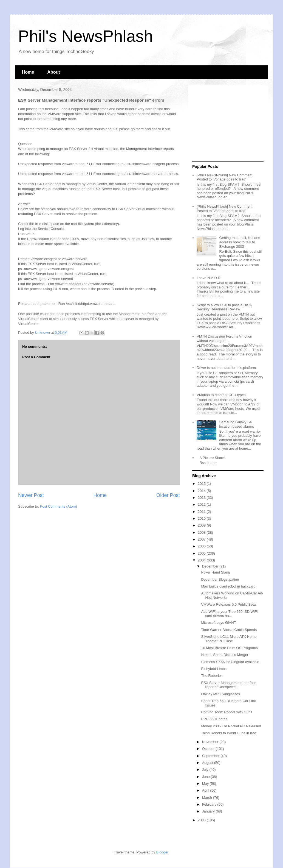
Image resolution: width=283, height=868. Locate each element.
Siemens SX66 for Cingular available (230, 662)
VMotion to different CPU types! (222, 395)
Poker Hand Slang (216, 572)
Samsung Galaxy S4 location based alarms (236, 424)
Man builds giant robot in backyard (228, 586)
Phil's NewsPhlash (86, 36)
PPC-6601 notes (214, 719)
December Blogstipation (220, 579)
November (211, 742)
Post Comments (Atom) (59, 506)
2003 (202, 820)
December (211, 566)
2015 (202, 484)
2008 (202, 532)
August (208, 763)
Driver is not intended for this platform (226, 368)
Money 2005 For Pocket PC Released (231, 726)
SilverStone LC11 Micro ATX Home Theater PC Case (229, 639)
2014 (202, 491)
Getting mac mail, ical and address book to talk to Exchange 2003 (240, 242)
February (210, 804)
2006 (202, 546)
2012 (202, 504)
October (209, 749)
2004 (202, 560)
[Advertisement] (227, 123)
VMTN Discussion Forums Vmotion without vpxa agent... (224, 339)
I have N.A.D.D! (209, 278)
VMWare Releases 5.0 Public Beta (228, 604)
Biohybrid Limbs (214, 669)
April (206, 790)
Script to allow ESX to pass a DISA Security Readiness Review (224, 307)
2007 (202, 539)
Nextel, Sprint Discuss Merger (225, 655)
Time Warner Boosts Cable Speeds (229, 630)
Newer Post (31, 495)
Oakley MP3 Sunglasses (220, 694)
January (209, 811)
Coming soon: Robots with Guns (227, 712)
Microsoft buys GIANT (218, 623)
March (208, 798)
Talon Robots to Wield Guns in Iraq (229, 733)
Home (28, 72)
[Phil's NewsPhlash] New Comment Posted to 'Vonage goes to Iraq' (224, 177)
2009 (202, 525)
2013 (202, 498)
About (53, 72)
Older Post (168, 495)
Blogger (162, 852)
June (206, 777)
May (206, 784)
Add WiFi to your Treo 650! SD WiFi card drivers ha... (229, 614)
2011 (202, 512)
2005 (202, 553)
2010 (202, 518)
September (211, 756)
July (206, 770)
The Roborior (211, 676)
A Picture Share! (212, 458)
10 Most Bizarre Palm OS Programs (229, 648)
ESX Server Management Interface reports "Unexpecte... (229, 685)
